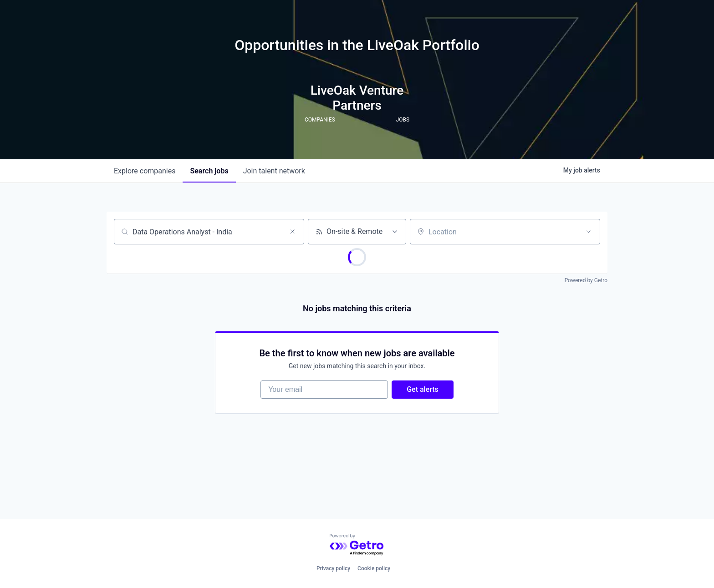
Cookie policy (374, 568)
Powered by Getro (586, 280)
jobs (209, 171)
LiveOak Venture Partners (357, 98)
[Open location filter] (588, 232)
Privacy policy (333, 568)
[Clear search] (292, 232)
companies (145, 171)
